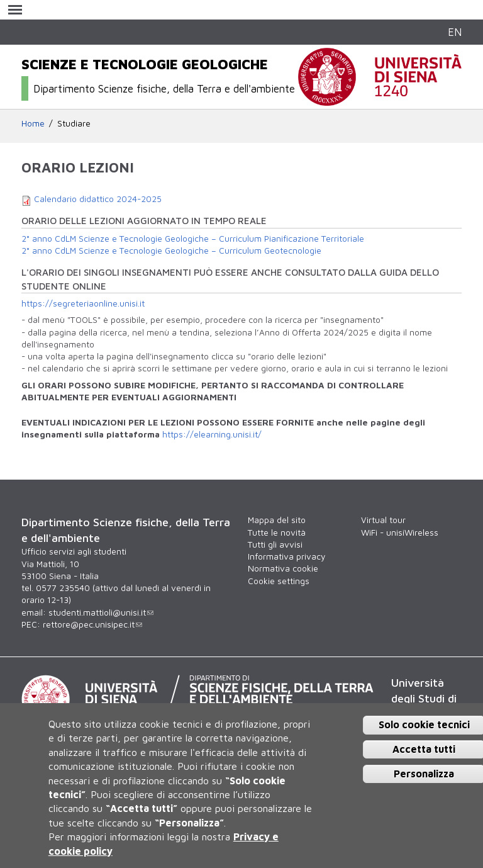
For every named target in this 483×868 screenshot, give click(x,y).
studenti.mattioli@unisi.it (101, 612)
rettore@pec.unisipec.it (92, 624)
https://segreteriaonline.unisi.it (83, 303)
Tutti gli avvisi (275, 544)
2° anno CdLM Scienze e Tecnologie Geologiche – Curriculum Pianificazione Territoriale (193, 239)
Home (33, 123)
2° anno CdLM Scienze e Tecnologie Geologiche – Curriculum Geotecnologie (171, 251)
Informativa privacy (286, 556)
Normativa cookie (283, 568)
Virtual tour (383, 520)
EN (455, 32)
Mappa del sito (277, 520)
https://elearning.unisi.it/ (212, 434)
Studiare (74, 123)
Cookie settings (279, 581)
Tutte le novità (277, 533)
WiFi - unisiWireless (400, 533)
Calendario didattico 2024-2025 (98, 199)
